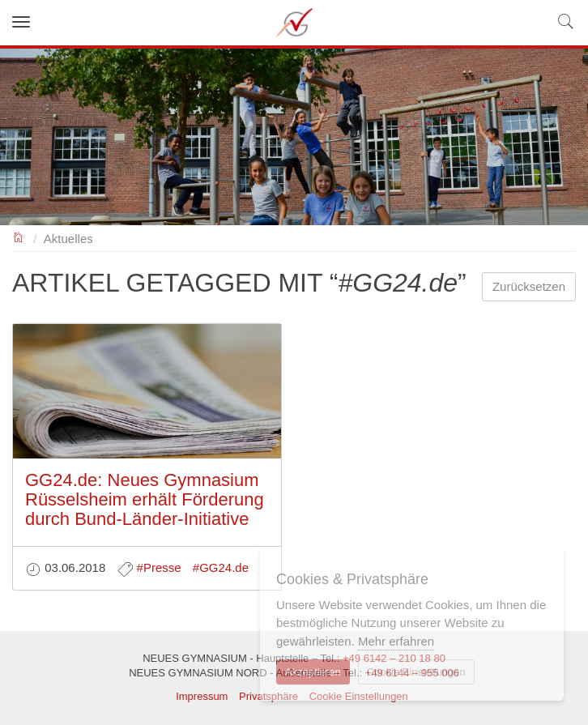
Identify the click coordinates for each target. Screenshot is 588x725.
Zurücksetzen (529, 286)
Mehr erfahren (396, 641)
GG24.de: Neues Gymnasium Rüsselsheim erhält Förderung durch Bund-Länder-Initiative (145, 499)
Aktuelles (68, 239)
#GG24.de (221, 567)
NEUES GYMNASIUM (19, 236)
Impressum (202, 696)
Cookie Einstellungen (416, 672)
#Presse (159, 567)
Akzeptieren (313, 672)
